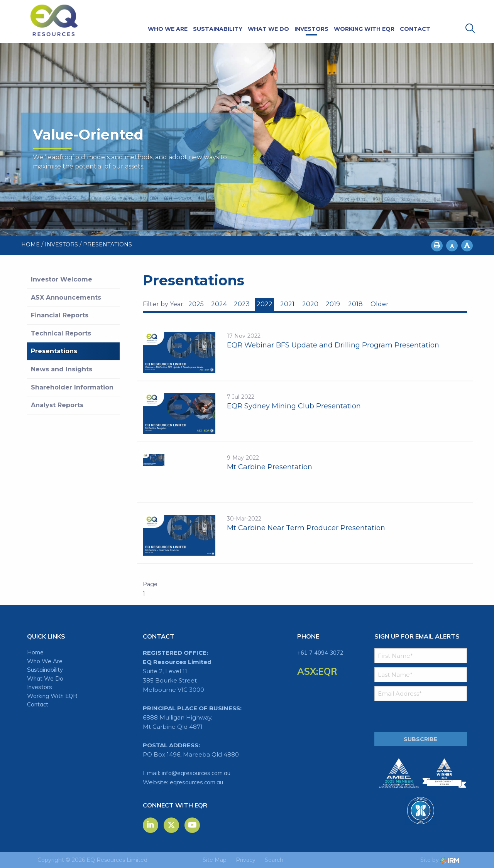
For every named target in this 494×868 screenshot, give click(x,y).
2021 (287, 304)
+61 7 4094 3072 (320, 653)
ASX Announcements (66, 297)
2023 (242, 304)
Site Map (215, 860)
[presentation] (421, 717)
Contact (415, 29)
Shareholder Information (72, 387)
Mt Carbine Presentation (270, 467)
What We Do (268, 29)
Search (274, 860)
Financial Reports (60, 315)
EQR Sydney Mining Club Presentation (294, 406)
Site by (440, 860)
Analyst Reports (57, 405)
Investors (311, 29)
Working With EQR (364, 29)
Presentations (54, 351)
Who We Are (168, 29)
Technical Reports (61, 333)
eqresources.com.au (196, 782)
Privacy (246, 860)
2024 (219, 304)
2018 (355, 304)
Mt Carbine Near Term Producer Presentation (306, 528)
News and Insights (62, 369)
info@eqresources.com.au (196, 773)
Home (35, 652)
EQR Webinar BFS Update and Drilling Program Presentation (333, 345)
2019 (333, 304)
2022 (265, 304)
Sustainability (218, 29)
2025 (196, 304)
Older (379, 304)
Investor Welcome (62, 279)
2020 (310, 304)
